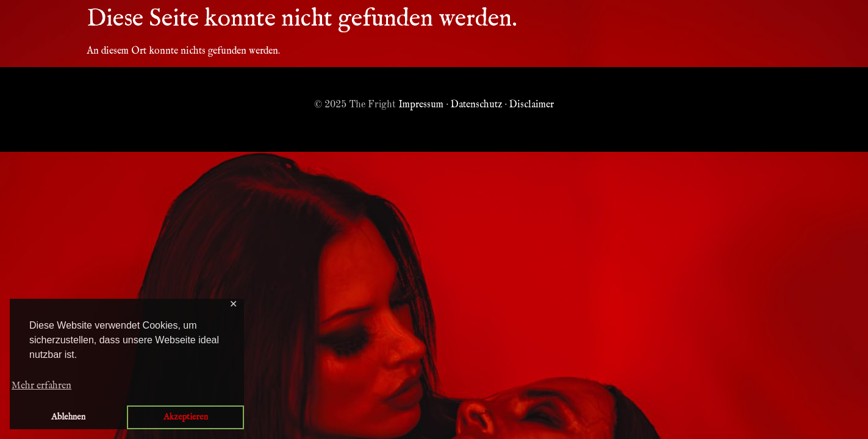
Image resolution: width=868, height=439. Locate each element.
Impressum (421, 105)
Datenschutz (476, 105)
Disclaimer (532, 105)
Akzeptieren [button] (186, 417)
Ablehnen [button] (68, 417)
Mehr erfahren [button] (41, 386)
